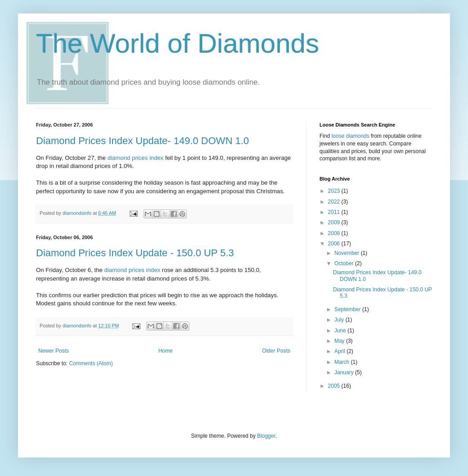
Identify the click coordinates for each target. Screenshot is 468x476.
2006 (335, 244)
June (341, 331)
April (340, 351)
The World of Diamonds (178, 43)
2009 (335, 222)
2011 (335, 212)
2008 (335, 233)
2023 (335, 191)
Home (166, 351)
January (345, 372)
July (340, 320)
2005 (335, 386)
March (343, 362)
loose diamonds (351, 136)
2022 (335, 202)
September (348, 309)
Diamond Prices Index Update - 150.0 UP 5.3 (135, 253)
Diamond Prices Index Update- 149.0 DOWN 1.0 (142, 141)
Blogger (266, 436)
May (340, 341)
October (345, 263)
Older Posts (276, 351)
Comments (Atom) (91, 363)
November (348, 253)
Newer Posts (54, 351)
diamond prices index (136, 158)
